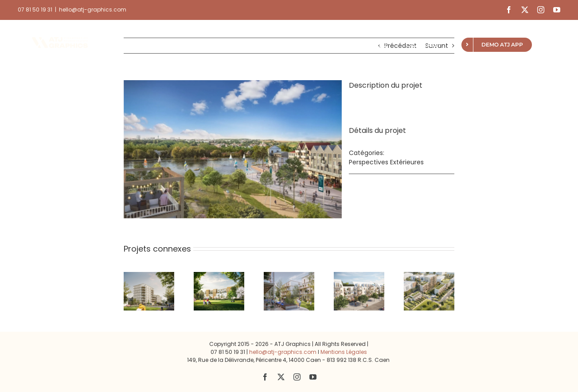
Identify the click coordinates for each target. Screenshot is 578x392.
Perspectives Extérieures (386, 162)
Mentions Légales (344, 352)
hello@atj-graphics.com (93, 10)
